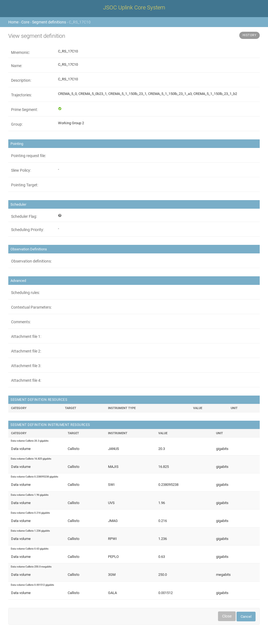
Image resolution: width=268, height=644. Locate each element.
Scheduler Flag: (24, 216)
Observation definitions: (31, 261)
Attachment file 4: (26, 380)
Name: (17, 66)
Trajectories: (21, 95)
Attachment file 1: (26, 336)
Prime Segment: (24, 110)
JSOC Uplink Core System (134, 7)
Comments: (21, 322)
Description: (21, 80)
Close (227, 616)
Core (25, 22)
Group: (17, 124)
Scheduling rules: (25, 293)
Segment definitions (49, 22)
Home (13, 22)
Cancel (246, 617)
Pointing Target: (25, 185)
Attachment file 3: (26, 366)
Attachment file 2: (26, 351)
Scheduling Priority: (27, 230)
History (250, 35)
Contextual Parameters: (31, 307)
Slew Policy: (21, 170)
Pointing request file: (28, 156)
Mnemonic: (20, 52)
